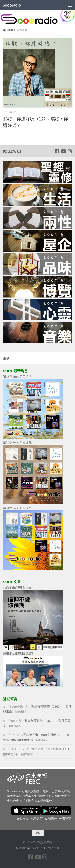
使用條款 (51, 819)
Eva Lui (14, 749)
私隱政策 (37, 819)
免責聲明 (65, 819)
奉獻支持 (23, 819)
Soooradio (12, 5)
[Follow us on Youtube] (63, 151)
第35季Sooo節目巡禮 (17, 442)
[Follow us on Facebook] (57, 151)
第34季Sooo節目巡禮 (17, 508)
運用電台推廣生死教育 (18, 653)
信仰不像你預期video (17, 588)
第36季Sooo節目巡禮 (17, 376)
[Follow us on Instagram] (70, 151)
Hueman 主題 (51, 848)
